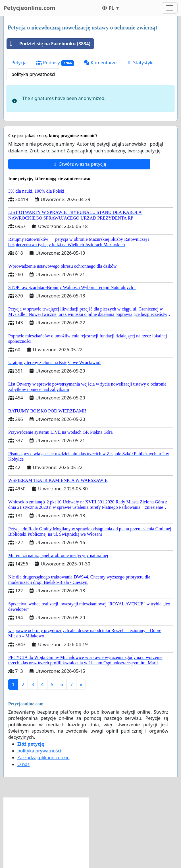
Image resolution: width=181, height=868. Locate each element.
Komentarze (100, 63)
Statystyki (140, 63)
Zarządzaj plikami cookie (43, 758)
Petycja (19, 63)
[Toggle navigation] (170, 8)
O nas (23, 764)
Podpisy (55, 63)
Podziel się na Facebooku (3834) (49, 44)
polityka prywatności (33, 74)
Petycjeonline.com (29, 8)
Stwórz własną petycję (79, 164)
